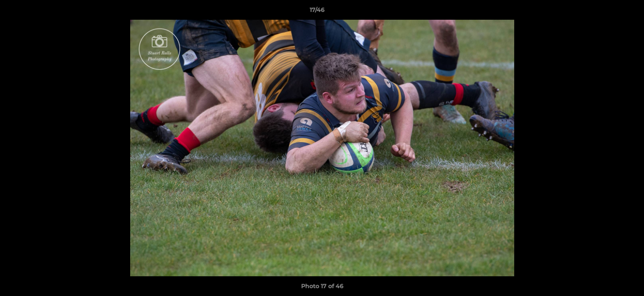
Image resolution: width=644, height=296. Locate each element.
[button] (609, 12)
